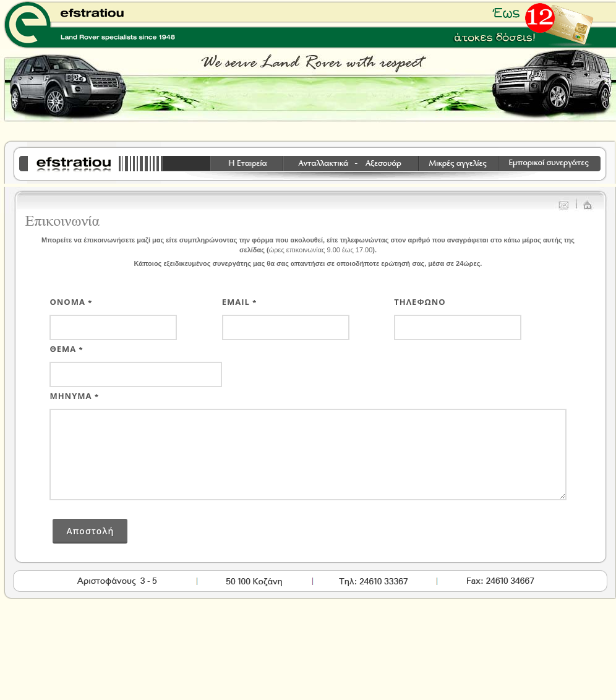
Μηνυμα (74, 396)
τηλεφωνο (420, 302)
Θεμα (66, 349)
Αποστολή (90, 531)
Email (240, 302)
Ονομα (71, 302)
